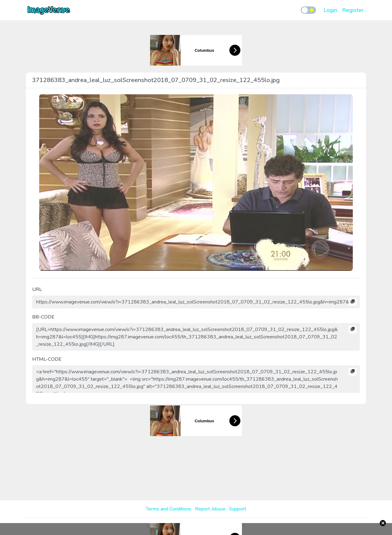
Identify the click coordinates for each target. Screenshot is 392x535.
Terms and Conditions (169, 509)
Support (238, 509)
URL (37, 289)
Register (353, 10)
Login (330, 10)
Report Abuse (210, 509)
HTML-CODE (47, 359)
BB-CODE (43, 317)
